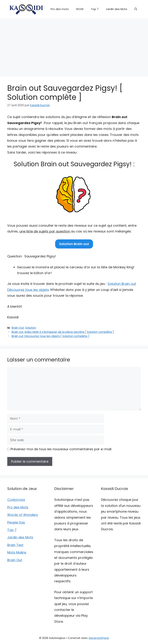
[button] (136, 9)
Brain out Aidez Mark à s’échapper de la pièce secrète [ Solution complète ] (63, 332)
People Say (16, 522)
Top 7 (95, 9)
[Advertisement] (74, 45)
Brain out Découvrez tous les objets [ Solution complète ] (50, 336)
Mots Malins (17, 552)
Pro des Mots (18, 507)
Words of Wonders (23, 515)
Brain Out (18, 328)
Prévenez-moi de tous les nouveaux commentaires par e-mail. (61, 449)
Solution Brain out (74, 244)
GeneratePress (99, 638)
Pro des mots (60, 9)
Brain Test (15, 545)
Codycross (16, 500)
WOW (80, 9)
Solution (31, 328)
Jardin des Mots (116, 9)
